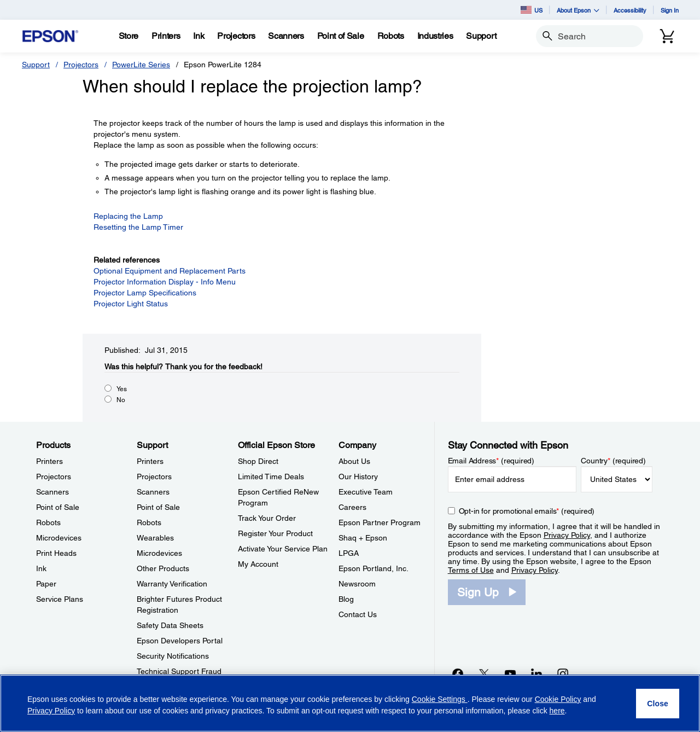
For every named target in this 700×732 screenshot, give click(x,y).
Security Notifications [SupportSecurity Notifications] (173, 656)
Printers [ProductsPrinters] (49, 461)
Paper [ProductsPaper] (46, 584)
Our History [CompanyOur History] (358, 477)
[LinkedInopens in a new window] (536, 673)
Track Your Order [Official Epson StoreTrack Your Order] (267, 518)
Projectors (81, 65)
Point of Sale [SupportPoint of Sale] (158, 507)
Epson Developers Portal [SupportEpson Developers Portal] (180, 641)
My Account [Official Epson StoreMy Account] (258, 564)
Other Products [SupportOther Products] (163, 568)
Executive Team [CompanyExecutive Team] (366, 492)
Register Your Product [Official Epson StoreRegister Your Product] (275, 533)
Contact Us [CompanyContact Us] (358, 614)
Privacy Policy (567, 535)
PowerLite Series (141, 65)
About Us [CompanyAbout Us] (354, 461)
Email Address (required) (491, 461)
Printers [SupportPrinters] (150, 461)
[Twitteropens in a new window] (484, 673)
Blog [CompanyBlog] (346, 599)
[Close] (658, 704)
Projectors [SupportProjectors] (154, 477)
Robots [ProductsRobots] (48, 522)
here (557, 711)
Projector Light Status (131, 304)
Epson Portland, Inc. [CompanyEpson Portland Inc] (374, 568)
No (121, 400)
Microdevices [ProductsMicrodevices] (59, 538)
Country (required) (613, 461)
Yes (122, 389)
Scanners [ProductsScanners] (52, 492)
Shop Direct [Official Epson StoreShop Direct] (258, 461)
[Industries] (435, 36)
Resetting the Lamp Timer (138, 227)
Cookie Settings (440, 699)
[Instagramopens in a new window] (563, 673)
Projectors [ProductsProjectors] (54, 477)
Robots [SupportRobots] (149, 522)
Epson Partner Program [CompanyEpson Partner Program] (380, 522)
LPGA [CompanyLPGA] (349, 553)
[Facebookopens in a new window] (458, 673)
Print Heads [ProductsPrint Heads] (56, 553)
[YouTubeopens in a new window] (510, 673)
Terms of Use (471, 570)
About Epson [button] (578, 10)
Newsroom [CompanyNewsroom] (357, 584)
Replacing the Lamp (128, 216)
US (532, 10)
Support (36, 65)
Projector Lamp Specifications (145, 293)
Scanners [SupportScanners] (153, 492)
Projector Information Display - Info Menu (165, 282)
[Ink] (199, 36)
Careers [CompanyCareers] (352, 507)
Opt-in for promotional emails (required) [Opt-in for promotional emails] (527, 511)
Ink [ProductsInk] (41, 568)
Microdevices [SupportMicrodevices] (159, 553)
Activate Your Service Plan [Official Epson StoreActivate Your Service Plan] (283, 549)
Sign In (670, 10)
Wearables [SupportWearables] (155, 538)
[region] (350, 703)
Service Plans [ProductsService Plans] (60, 599)
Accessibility (630, 10)
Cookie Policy (558, 699)
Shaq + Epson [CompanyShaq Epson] (363, 538)
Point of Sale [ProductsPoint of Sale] (58, 507)
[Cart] (667, 36)
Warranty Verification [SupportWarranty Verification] (172, 584)
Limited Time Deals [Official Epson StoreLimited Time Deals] (271, 477)
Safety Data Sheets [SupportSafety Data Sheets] (170, 625)
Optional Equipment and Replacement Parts (170, 271)
